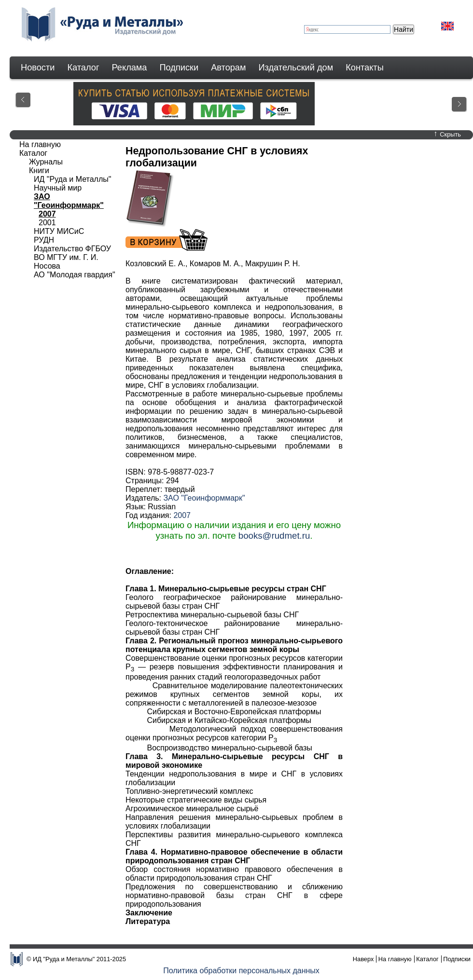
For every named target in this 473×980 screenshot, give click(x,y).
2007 (182, 515)
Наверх (363, 959)
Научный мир (58, 188)
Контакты (365, 68)
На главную (40, 144)
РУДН (44, 240)
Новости (38, 68)
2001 (47, 223)
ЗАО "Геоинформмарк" (204, 498)
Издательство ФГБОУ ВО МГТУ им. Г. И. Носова (72, 257)
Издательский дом (296, 68)
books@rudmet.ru (274, 536)
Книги (39, 170)
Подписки (179, 68)
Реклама (130, 68)
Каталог (83, 68)
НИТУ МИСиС (59, 231)
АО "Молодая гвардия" (75, 275)
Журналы (46, 162)
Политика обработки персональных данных (241, 971)
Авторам (228, 68)
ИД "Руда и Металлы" (72, 179)
